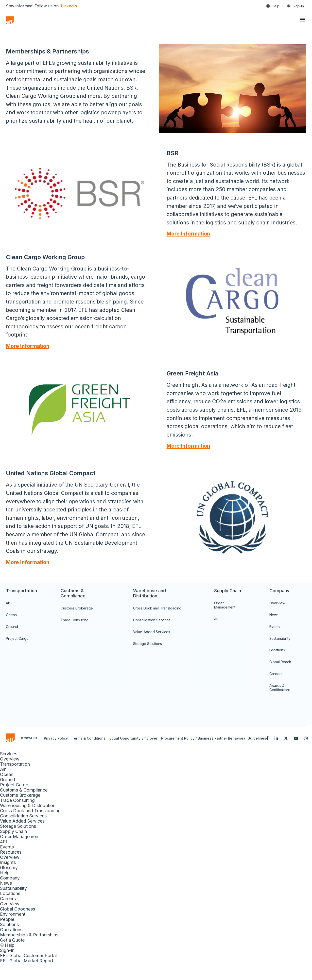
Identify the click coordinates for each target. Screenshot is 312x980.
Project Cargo (17, 655)
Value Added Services (22, 838)
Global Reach (280, 679)
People (7, 936)
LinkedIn (69, 6)
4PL (217, 636)
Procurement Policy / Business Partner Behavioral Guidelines (214, 755)
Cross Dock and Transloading (157, 625)
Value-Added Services (152, 649)
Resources (11, 869)
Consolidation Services (152, 637)
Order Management (225, 622)
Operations (11, 946)
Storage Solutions (147, 660)
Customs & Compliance (24, 807)
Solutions (9, 941)
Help (276, 6)
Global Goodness (17, 926)
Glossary (9, 884)
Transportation (15, 781)
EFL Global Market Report (27, 977)
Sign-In (298, 6)
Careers (276, 690)
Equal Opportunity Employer (133, 755)
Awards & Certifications (280, 704)
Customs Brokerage (77, 625)
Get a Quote (12, 957)
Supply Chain (13, 848)
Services (9, 770)
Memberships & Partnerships (29, 952)
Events (275, 643)
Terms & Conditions (89, 755)
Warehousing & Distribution (28, 822)
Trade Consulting (75, 637)
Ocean (11, 632)
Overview (277, 620)
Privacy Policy (56, 755)
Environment (13, 931)
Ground (12, 643)
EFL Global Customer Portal (28, 972)
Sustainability (280, 655)
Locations (277, 667)
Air (8, 620)
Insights (8, 879)
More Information (188, 242)
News (274, 632)
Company (10, 895)
